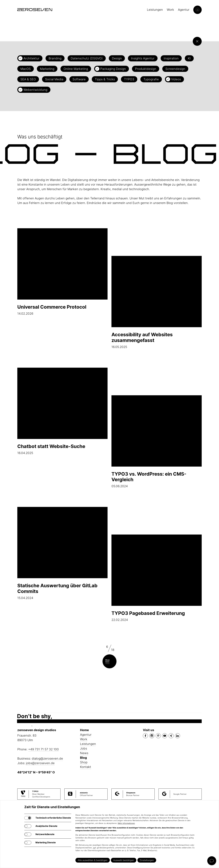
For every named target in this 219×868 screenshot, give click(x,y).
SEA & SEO (28, 79)
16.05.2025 (157, 302)
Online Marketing (76, 69)
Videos (176, 79)
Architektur (31, 58)
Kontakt (86, 767)
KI (189, 58)
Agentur (184, 10)
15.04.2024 (62, 553)
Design (117, 58)
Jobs (84, 748)
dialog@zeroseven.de (47, 758)
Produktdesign (146, 69)
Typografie (151, 79)
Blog (83, 758)
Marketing (47, 69)
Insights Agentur (143, 58)
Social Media (54, 79)
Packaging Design (113, 69)
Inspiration (171, 58)
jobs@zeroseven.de (40, 763)
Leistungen (155, 10)
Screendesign (175, 69)
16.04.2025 (62, 411)
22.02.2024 (157, 578)
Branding (55, 58)
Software (79, 79)
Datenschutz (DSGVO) (87, 58)
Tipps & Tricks (105, 79)
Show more (107, 661)
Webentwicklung (35, 90)
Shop (84, 762)
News (84, 753)
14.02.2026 (62, 272)
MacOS (26, 69)
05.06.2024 (157, 442)
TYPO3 (129, 79)
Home (84, 730)
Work (170, 10)
